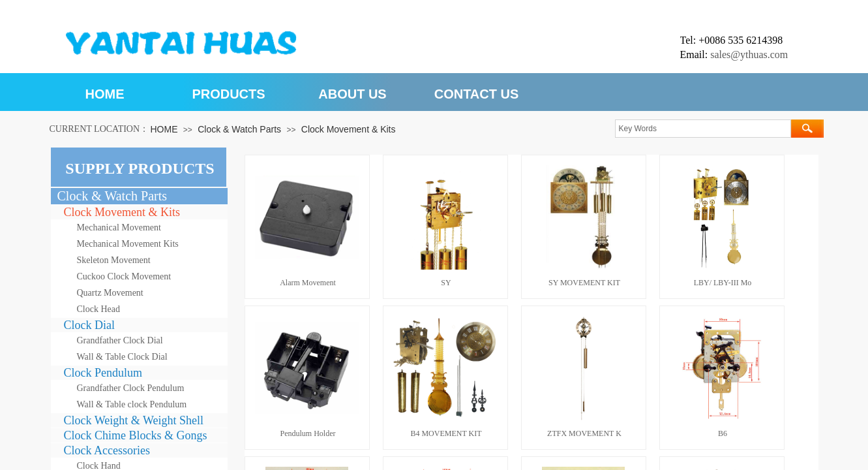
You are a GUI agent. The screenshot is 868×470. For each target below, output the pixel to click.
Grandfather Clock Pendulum (131, 388)
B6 (723, 433)
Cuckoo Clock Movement (124, 276)
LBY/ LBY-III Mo (723, 283)
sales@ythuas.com (749, 55)
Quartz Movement (110, 293)
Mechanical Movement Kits (128, 244)
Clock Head (98, 309)
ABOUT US (352, 94)
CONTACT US (477, 94)
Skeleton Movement (114, 260)
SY (446, 283)
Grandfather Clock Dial (120, 340)
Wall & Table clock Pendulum (132, 404)
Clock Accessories (107, 450)
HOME (105, 94)
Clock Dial (90, 325)
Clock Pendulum (103, 373)
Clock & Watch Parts (239, 129)
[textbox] (703, 129)
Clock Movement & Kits (349, 129)
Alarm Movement (308, 283)
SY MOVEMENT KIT (584, 283)
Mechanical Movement (119, 227)
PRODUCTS (228, 94)
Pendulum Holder (308, 433)
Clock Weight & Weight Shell (134, 420)
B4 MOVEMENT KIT (446, 433)
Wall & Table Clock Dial (122, 357)
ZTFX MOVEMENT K (584, 433)
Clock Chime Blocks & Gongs (136, 435)
